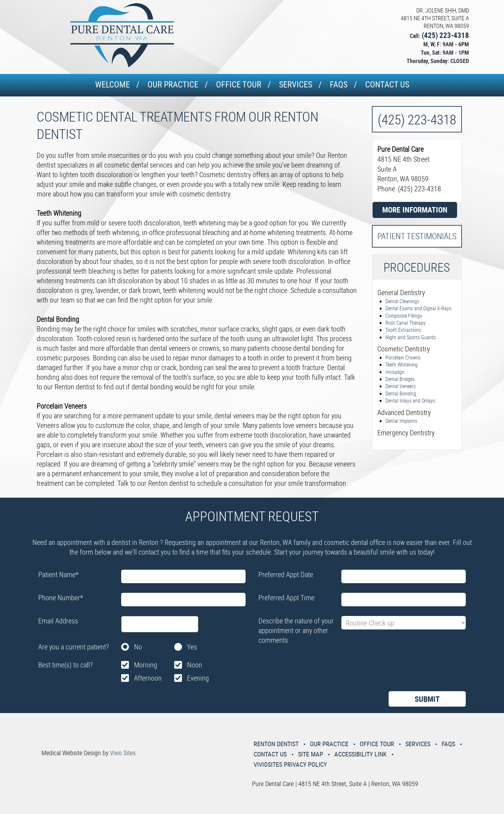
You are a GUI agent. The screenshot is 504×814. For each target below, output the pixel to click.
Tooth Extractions (403, 330)
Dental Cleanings (402, 301)
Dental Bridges (400, 379)
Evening (198, 678)
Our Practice (173, 84)
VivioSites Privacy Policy (290, 764)
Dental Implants (401, 421)
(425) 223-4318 (445, 35)
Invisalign (395, 372)
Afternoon (148, 678)
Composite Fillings (404, 316)
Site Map (310, 754)
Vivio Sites (123, 753)
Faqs (339, 84)
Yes (192, 647)
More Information (415, 210)
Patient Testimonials (417, 236)
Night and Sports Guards (411, 337)
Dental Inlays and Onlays (410, 401)
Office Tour (239, 84)
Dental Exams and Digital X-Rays (418, 308)
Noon (195, 665)
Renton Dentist (276, 744)
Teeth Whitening (401, 365)
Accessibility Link (360, 754)
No (138, 647)
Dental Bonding (401, 393)
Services (296, 84)
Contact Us (387, 84)
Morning (146, 665)
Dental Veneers (401, 386)
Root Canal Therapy (405, 323)
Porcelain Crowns (403, 357)
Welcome (113, 84)
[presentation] (307, 662)
